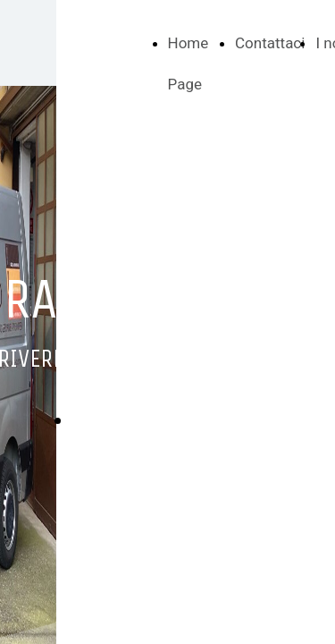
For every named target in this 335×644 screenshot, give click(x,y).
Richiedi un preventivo (168, 420)
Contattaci (270, 43)
